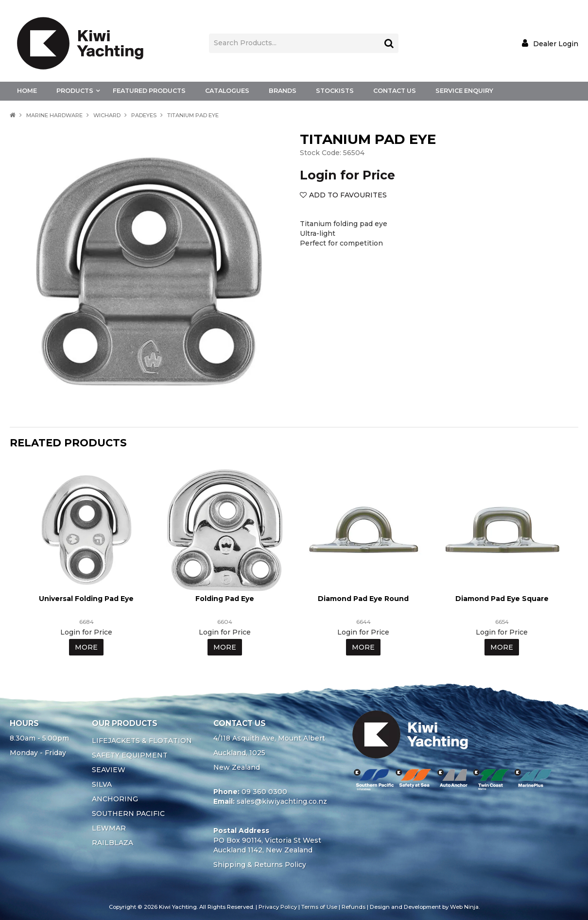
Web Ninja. (465, 907)
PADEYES (144, 115)
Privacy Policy (278, 907)
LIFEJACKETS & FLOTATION (142, 741)
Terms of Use (319, 907)
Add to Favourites (348, 195)
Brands (283, 91)
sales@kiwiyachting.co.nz (282, 801)
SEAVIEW (109, 770)
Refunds (354, 907)
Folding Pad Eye (225, 599)
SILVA (102, 784)
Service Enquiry (464, 91)
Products (75, 91)
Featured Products (149, 91)
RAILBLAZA (112, 843)
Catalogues (227, 91)
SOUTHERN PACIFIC (128, 814)
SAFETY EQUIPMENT (130, 755)
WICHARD (107, 115)
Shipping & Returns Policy (260, 865)
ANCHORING (115, 799)
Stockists (335, 91)
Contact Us (395, 91)
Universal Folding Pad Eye (86, 599)
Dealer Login (556, 44)
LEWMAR (109, 828)
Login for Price (347, 175)
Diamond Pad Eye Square (502, 599)
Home (27, 91)
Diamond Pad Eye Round (363, 599)
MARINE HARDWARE (54, 115)
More (86, 647)
